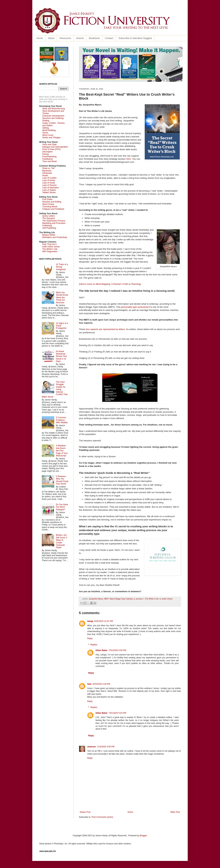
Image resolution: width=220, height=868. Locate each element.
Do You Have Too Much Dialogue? (62, 507)
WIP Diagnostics (50, 251)
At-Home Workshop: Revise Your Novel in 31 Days (61, 356)
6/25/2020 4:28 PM (101, 684)
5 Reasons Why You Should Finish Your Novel (62, 480)
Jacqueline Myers (96, 599)
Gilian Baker (102, 650)
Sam (89, 684)
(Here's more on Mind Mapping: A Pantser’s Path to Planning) (110, 284)
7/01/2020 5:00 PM (117, 650)
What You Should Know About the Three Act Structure (62, 298)
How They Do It (49, 244)
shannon (92, 747)
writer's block (167, 599)
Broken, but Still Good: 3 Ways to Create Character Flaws (62, 541)
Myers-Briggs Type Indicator (121, 599)
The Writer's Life (152, 599)
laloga (90, 621)
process (139, 599)
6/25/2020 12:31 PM (104, 621)
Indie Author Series (51, 247)
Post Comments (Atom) (102, 817)
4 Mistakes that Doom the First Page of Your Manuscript (62, 451)
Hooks (45, 176)
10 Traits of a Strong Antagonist (62, 267)
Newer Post (85, 812)
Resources (65, 38)
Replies (94, 645)
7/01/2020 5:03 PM (117, 713)
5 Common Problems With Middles (62, 420)
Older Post (175, 812)
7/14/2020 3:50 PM (106, 747)
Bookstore (94, 38)
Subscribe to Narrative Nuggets (135, 38)
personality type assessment (135, 307)
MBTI (107, 599)
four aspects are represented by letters (105, 329)
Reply (90, 638)
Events (80, 38)
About (51, 38)
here (128, 159)
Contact (109, 38)
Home (40, 38)
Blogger (143, 836)
